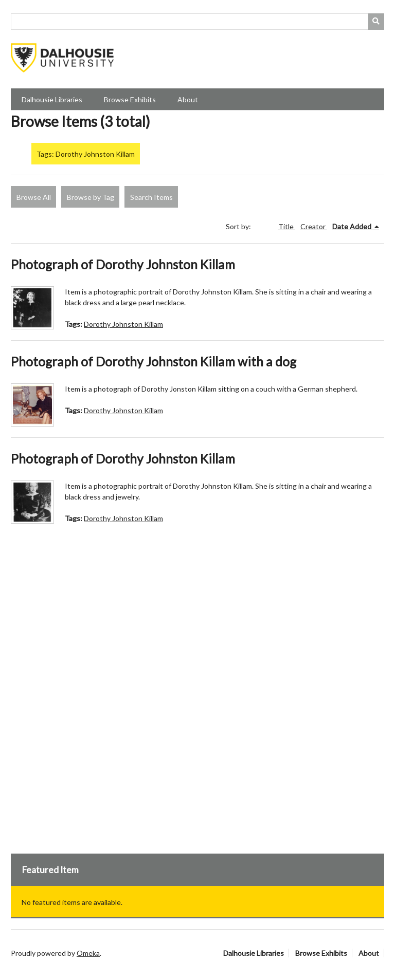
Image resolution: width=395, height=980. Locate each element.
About (188, 99)
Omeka (88, 953)
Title (287, 226)
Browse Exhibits (130, 99)
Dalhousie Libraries (52, 99)
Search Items (151, 197)
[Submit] (376, 22)
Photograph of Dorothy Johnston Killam (123, 264)
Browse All (34, 197)
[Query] (197, 22)
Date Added (353, 226)
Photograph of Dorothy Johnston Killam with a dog (154, 362)
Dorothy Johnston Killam (123, 324)
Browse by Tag (91, 197)
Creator (314, 226)
